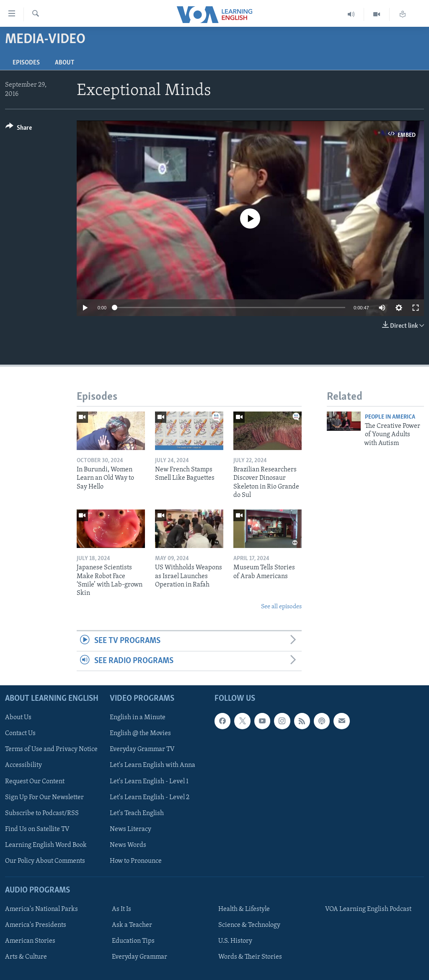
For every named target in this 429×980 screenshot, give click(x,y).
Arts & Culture (26, 957)
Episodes (26, 63)
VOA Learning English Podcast (368, 909)
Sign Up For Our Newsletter (44, 797)
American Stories (30, 941)
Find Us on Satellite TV (37, 829)
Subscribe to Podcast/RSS (42, 813)
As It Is (121, 909)
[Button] (19, 129)
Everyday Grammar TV (142, 749)
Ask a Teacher (132, 925)
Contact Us (20, 733)
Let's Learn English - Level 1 (149, 781)
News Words (128, 845)
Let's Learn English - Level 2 (150, 797)
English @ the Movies (140, 733)
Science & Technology (249, 925)
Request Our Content (35, 781)
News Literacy (131, 829)
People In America (390, 417)
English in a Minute (138, 718)
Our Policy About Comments (45, 861)
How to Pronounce (136, 861)
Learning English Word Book (46, 845)
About (65, 63)
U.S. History (235, 941)
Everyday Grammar (140, 957)
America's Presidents (36, 925)
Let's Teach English (137, 813)
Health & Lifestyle (244, 909)
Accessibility (23, 765)
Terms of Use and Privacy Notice (51, 749)
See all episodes (281, 607)
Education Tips (133, 941)
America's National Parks (41, 909)
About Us (18, 718)
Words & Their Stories (250, 957)
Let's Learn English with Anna (152, 765)
